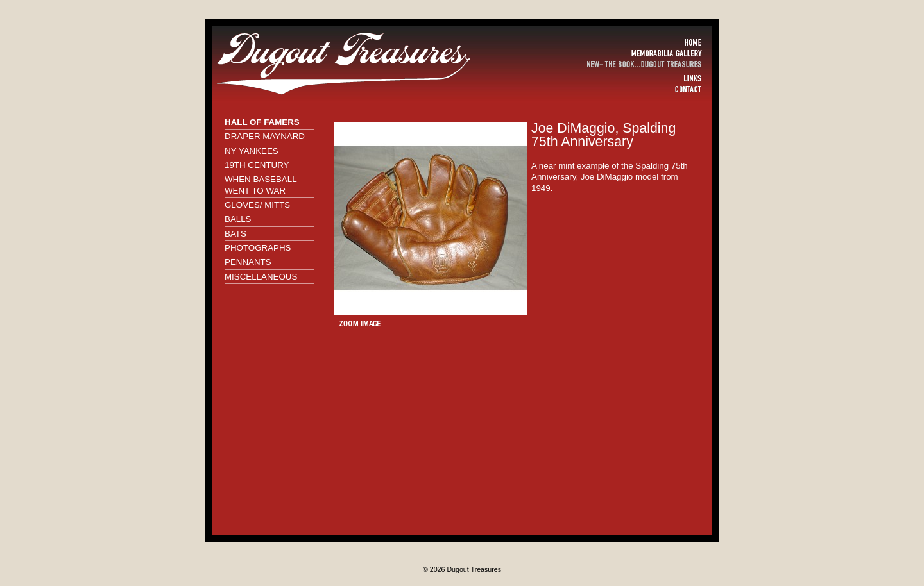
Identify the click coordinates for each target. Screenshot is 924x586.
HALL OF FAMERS (262, 122)
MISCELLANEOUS (261, 277)
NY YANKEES (252, 151)
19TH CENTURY (257, 165)
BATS (235, 234)
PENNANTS (248, 262)
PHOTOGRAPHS (258, 248)
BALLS (238, 219)
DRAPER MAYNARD (265, 136)
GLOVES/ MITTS (257, 205)
